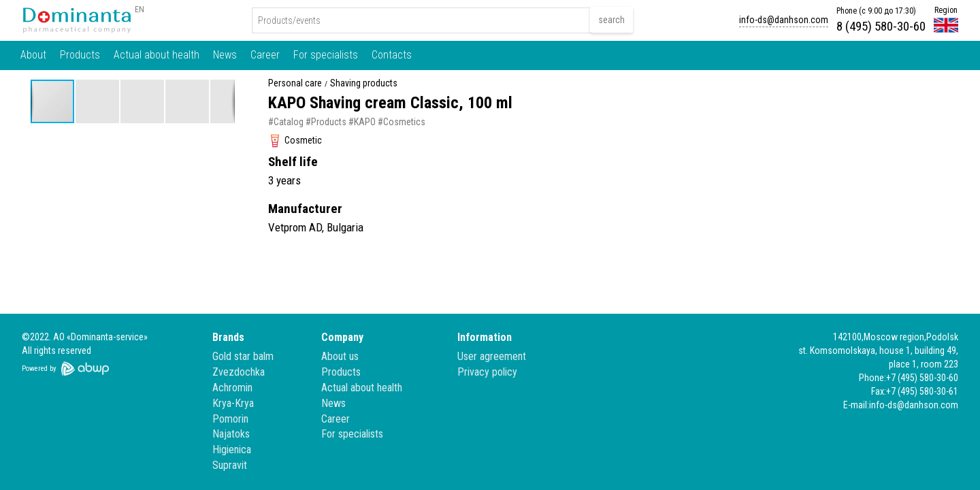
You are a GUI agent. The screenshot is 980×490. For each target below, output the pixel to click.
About (33, 55)
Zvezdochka (239, 372)
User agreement (492, 356)
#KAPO (362, 122)
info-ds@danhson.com (784, 20)
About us (340, 356)
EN (140, 10)
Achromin (232, 388)
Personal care (295, 83)
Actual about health (157, 55)
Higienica (232, 450)
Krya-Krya (233, 403)
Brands (228, 337)
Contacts (392, 55)
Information (485, 337)
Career (265, 55)
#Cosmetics (402, 122)
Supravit (230, 465)
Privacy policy (487, 372)
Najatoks (231, 434)
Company (342, 337)
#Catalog (286, 122)
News (225, 55)
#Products (326, 122)
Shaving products (364, 83)
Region (946, 10)
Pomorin (230, 419)
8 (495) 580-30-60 (881, 26)
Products (80, 55)
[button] (98, 101)
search (611, 20)
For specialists (326, 55)
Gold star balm (243, 356)
